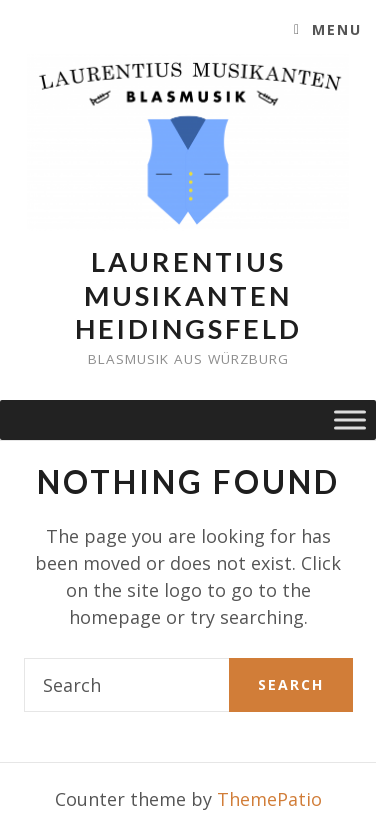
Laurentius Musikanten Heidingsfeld (188, 295)
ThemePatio (269, 799)
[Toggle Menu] (350, 420)
